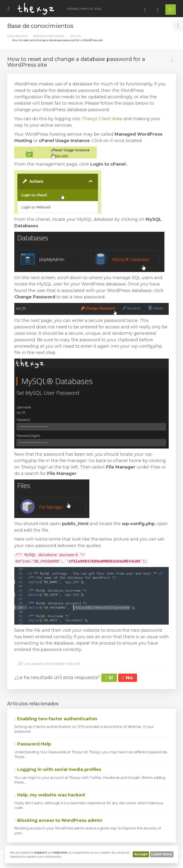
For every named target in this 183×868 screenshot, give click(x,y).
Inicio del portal (18, 36)
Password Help (33, 744)
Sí (109, 678)
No (127, 678)
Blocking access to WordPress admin (58, 820)
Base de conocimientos (49, 36)
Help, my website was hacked (50, 795)
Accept (141, 854)
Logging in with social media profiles (58, 769)
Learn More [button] (162, 854)
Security (76, 36)
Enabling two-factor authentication (56, 719)
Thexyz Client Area (102, 119)
